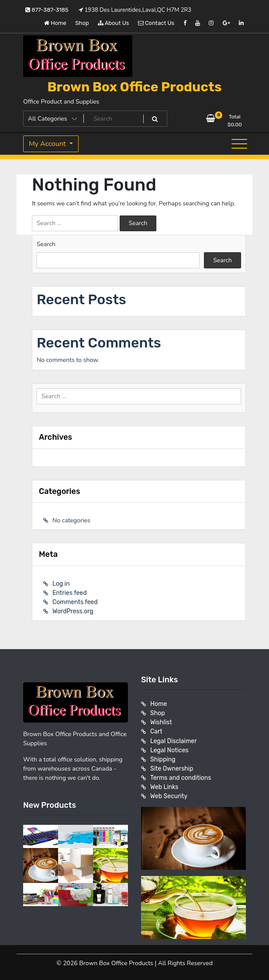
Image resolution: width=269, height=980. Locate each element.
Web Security (169, 796)
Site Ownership (172, 768)
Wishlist (161, 722)
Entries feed (69, 593)
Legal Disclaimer (174, 741)
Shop (82, 23)
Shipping (163, 759)
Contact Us (156, 23)
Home (55, 23)
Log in (61, 584)
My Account (48, 144)
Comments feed (75, 602)
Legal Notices (169, 750)
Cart (156, 732)
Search (46, 244)
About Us (114, 23)
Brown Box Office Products (134, 87)
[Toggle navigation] (239, 144)
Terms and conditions (181, 777)
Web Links (164, 787)
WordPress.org (73, 611)
